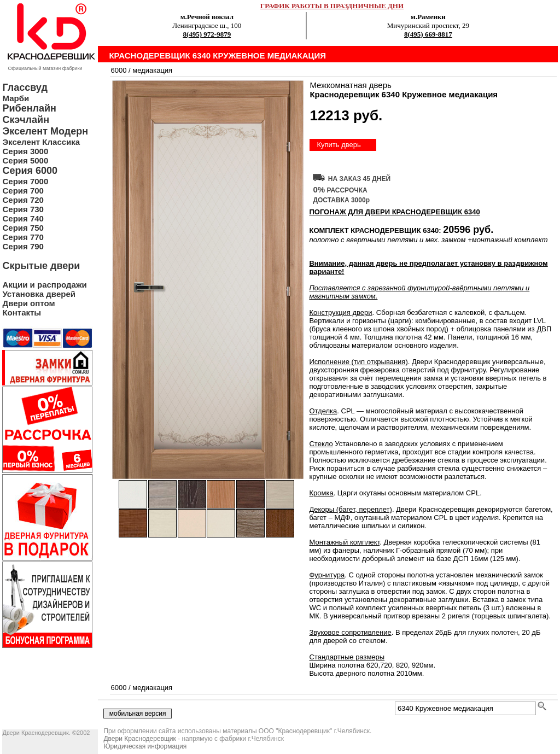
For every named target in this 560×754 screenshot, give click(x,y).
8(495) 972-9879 (207, 34)
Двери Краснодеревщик (139, 739)
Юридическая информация (145, 746)
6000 (118, 70)
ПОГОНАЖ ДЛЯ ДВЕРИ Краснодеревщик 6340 (394, 212)
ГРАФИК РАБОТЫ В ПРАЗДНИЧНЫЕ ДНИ (332, 6)
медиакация (152, 70)
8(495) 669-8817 (428, 34)
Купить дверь (339, 145)
